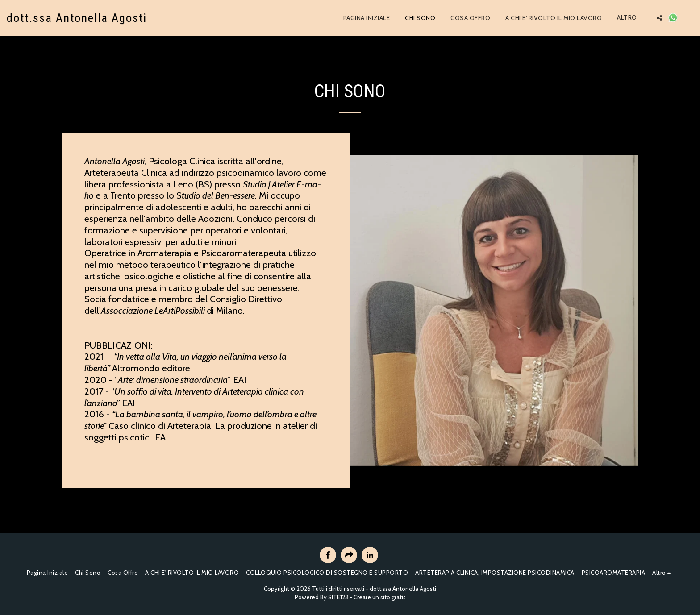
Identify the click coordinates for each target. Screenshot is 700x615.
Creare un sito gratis (380, 597)
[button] (659, 18)
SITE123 (338, 597)
